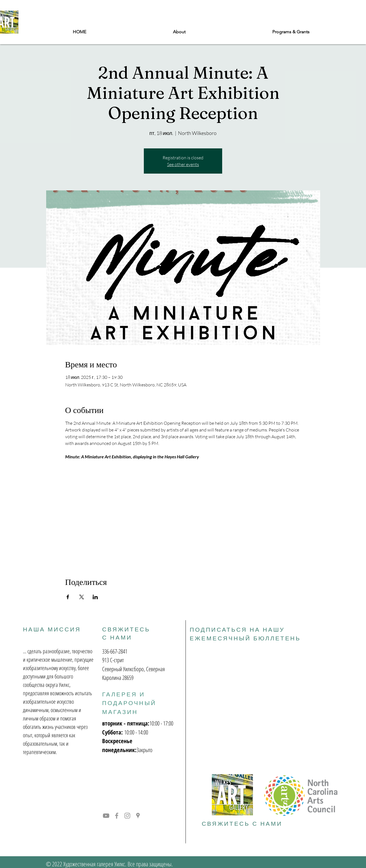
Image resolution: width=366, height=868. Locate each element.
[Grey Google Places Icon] (138, 816)
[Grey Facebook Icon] (117, 816)
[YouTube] (106, 816)
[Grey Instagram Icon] (127, 816)
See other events (183, 164)
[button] (291, 32)
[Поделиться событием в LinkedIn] (95, 597)
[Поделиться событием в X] (82, 597)
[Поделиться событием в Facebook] (68, 597)
